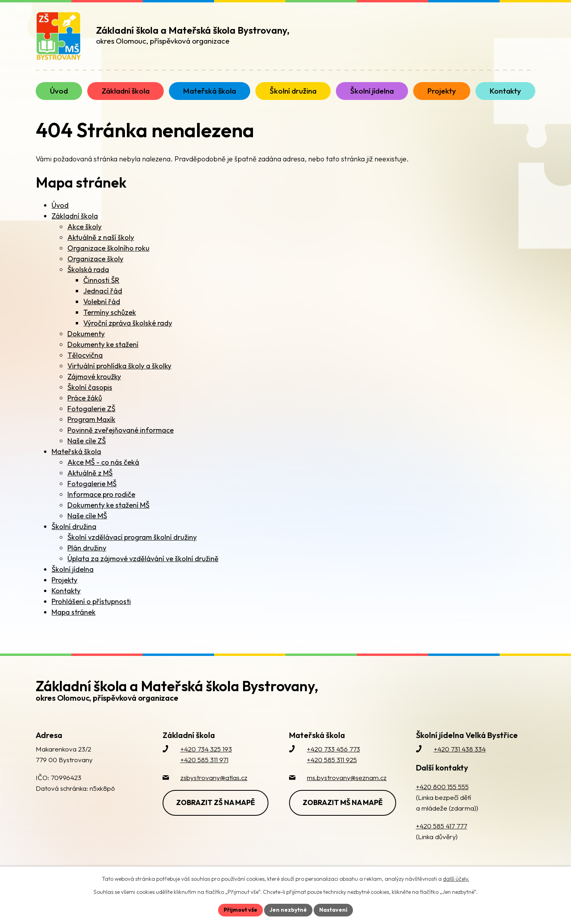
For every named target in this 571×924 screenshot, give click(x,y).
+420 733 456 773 (333, 749)
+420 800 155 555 (442, 787)
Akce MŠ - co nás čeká (103, 462)
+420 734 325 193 (206, 749)
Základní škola (75, 216)
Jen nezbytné (288, 910)
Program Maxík (91, 419)
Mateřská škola (76, 451)
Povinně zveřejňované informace (121, 430)
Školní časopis (90, 387)
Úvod (60, 205)
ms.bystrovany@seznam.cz (347, 777)
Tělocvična (85, 355)
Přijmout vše (240, 910)
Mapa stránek (74, 612)
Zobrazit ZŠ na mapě (216, 802)
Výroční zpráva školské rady (128, 323)
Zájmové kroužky (94, 377)
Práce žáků (85, 398)
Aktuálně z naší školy (101, 237)
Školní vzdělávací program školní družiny (132, 537)
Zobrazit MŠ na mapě (343, 802)
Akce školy (84, 227)
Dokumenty (86, 334)
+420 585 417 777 (442, 826)
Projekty (64, 580)
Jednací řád (103, 291)
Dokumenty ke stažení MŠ (108, 505)
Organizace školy (95, 259)
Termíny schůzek (110, 312)
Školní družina (74, 526)
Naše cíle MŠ (87, 516)
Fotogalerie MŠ (92, 484)
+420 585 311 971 (204, 760)
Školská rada (88, 269)
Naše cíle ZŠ (87, 441)
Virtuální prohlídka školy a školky (119, 366)
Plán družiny (87, 548)
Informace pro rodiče (101, 494)
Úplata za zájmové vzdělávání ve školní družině (143, 559)
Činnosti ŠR (101, 280)
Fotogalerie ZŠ (91, 409)
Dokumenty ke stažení (103, 344)
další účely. (456, 879)
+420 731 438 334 (460, 749)
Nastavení (333, 910)
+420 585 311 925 (332, 760)
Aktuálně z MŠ (90, 473)
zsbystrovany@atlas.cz (214, 777)
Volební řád (102, 302)
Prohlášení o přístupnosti (91, 601)
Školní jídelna (73, 569)
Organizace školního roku (108, 248)
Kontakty (66, 591)
